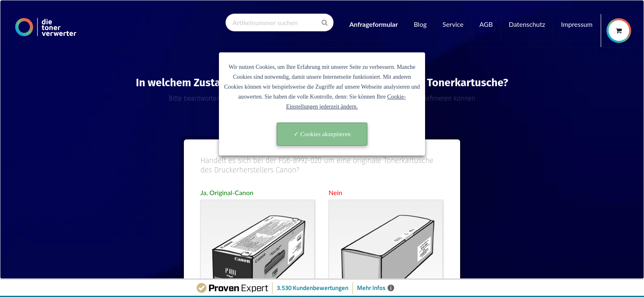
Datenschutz (527, 24)
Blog (420, 24)
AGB (486, 24)
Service (453, 24)
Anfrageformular (374, 24)
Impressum (577, 24)
